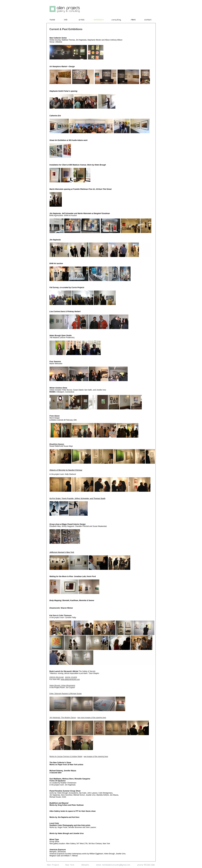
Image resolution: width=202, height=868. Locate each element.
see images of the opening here (96, 756)
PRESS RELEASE (57, 677)
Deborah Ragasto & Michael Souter (66, 694)
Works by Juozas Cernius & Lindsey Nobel (66, 756)
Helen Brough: (62, 685)
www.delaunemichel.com (70, 679)
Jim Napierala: (63, 718)
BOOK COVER (71, 677)
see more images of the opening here (92, 718)
